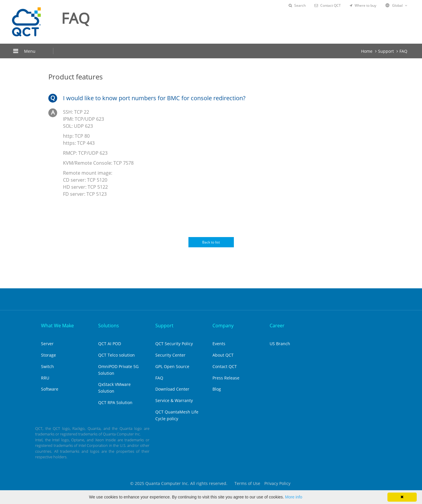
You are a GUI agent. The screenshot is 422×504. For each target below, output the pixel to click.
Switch (47, 366)
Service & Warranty (174, 400)
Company (223, 326)
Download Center (172, 389)
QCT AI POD (110, 344)
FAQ (403, 51)
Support (386, 51)
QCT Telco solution (116, 355)
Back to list (211, 242)
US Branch (280, 344)
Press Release (226, 378)
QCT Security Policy (174, 344)
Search (297, 5)
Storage (49, 355)
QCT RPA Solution (115, 402)
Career (277, 326)
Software (50, 389)
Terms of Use (247, 483)
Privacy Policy (277, 483)
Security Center (170, 355)
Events (219, 344)
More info (294, 497)
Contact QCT (328, 5)
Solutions (109, 326)
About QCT (223, 355)
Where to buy (363, 5)
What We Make (57, 326)
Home (367, 51)
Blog (217, 389)
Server (47, 344)
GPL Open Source (172, 366)
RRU (45, 378)
